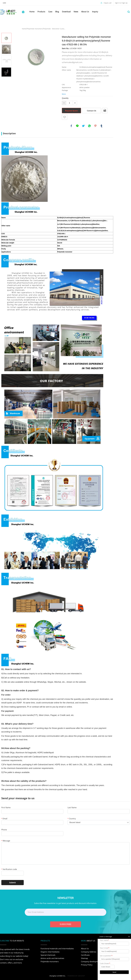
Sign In (118, 3)
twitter (83, 126)
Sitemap (84, 958)
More (64, 94)
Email (4, 819)
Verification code (9, 869)
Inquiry (95, 12)
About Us (85, 12)
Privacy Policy (87, 965)
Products (41, 12)
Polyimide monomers (35, 29)
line (77, 126)
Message (6, 841)
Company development (91, 962)
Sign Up (125, 3)
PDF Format (105, 111)
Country (72, 819)
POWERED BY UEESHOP (76, 976)
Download (66, 12)
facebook (71, 126)
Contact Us (92, 111)
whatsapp (89, 126)
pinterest (95, 126)
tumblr (101, 126)
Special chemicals (48, 955)
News (76, 12)
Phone (4, 830)
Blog (57, 12)
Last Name (72, 808)
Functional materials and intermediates (57, 949)
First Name (6, 808)
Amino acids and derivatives (52, 958)
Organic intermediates (50, 952)
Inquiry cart (108, 3)
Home (32, 12)
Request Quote (71, 111)
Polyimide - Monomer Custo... (54, 29)
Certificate (85, 955)
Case (50, 12)
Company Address (89, 952)
